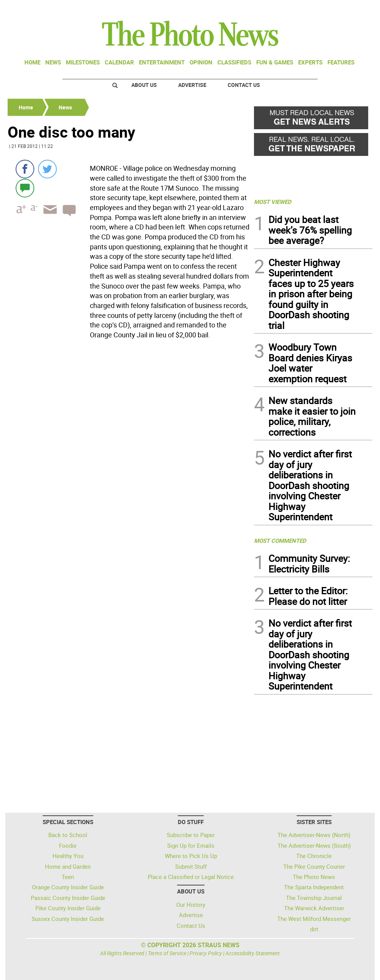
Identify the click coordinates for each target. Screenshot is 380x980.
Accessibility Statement (253, 953)
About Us (144, 85)
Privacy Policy (206, 953)
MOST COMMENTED (280, 541)
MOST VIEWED (273, 202)
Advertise (192, 85)
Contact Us (244, 85)
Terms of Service (167, 953)
